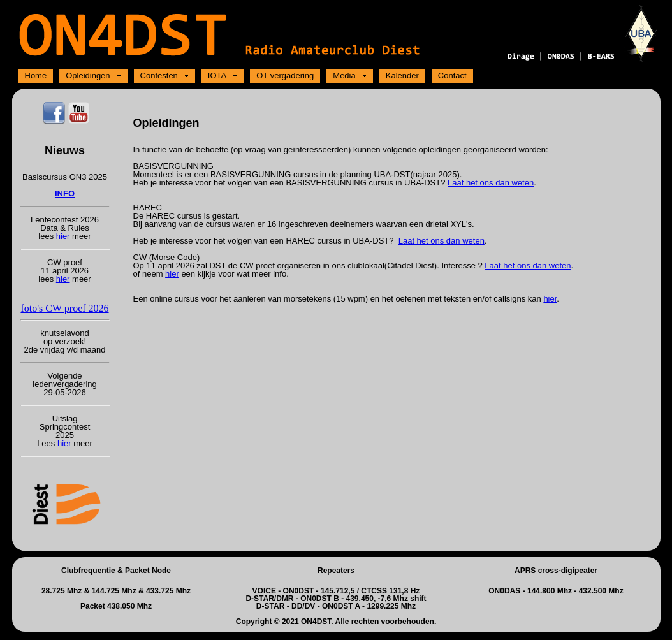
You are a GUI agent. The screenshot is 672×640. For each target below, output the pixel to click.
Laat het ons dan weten (491, 183)
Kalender (402, 76)
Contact (452, 76)
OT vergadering (285, 76)
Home (36, 76)
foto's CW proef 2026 (64, 308)
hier (63, 236)
